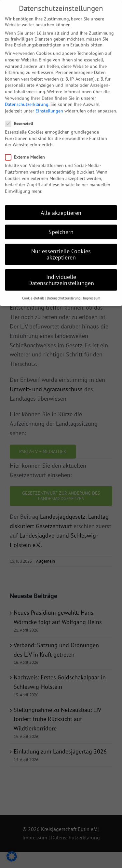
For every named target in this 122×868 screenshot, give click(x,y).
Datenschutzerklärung (27, 91)
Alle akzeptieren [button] (61, 200)
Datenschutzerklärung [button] (64, 285)
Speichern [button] (61, 219)
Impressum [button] (92, 285)
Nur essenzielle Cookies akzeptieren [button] (61, 241)
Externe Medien (28, 144)
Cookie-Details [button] (33, 285)
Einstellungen (49, 98)
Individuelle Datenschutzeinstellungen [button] (61, 267)
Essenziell (22, 110)
